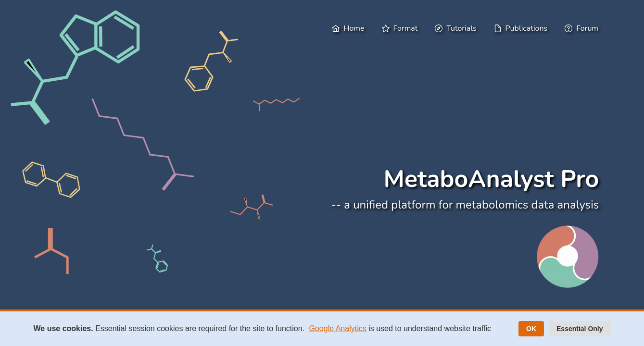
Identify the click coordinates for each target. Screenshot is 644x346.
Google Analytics (338, 328)
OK (531, 329)
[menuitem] (349, 28)
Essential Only (580, 329)
